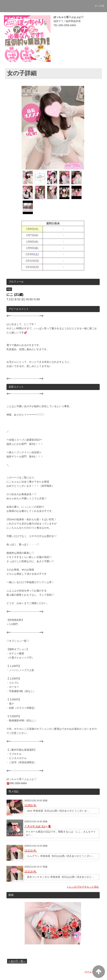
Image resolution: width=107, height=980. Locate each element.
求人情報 (100, 6)
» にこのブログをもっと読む (83, 887)
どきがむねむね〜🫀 (38, 826)
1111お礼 (30, 851)
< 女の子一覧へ (17, 961)
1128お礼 (30, 805)
